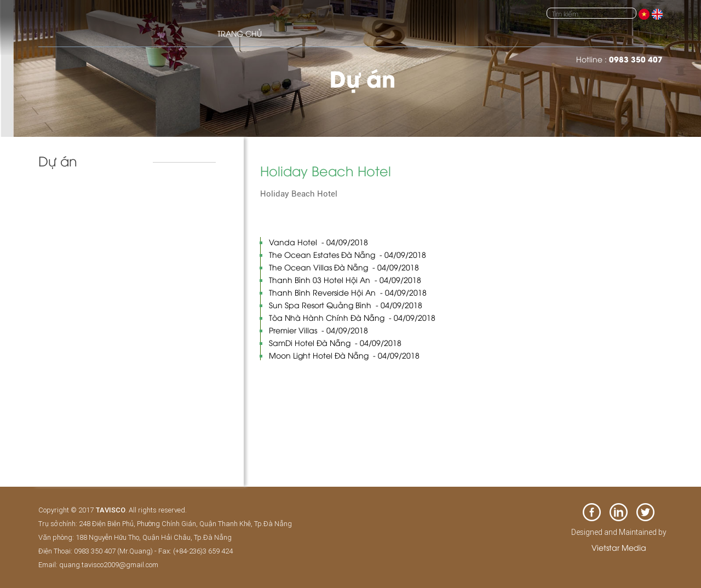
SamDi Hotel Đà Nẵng (335, 342)
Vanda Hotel (318, 242)
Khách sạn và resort (82, 197)
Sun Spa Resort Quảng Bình (346, 305)
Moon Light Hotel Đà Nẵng (344, 355)
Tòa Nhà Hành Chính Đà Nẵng (352, 317)
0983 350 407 (636, 59)
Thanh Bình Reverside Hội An (348, 292)
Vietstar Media (619, 547)
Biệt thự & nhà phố (81, 220)
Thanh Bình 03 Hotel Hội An (345, 279)
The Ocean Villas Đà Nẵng (344, 267)
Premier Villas (318, 330)
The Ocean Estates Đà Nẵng (347, 254)
